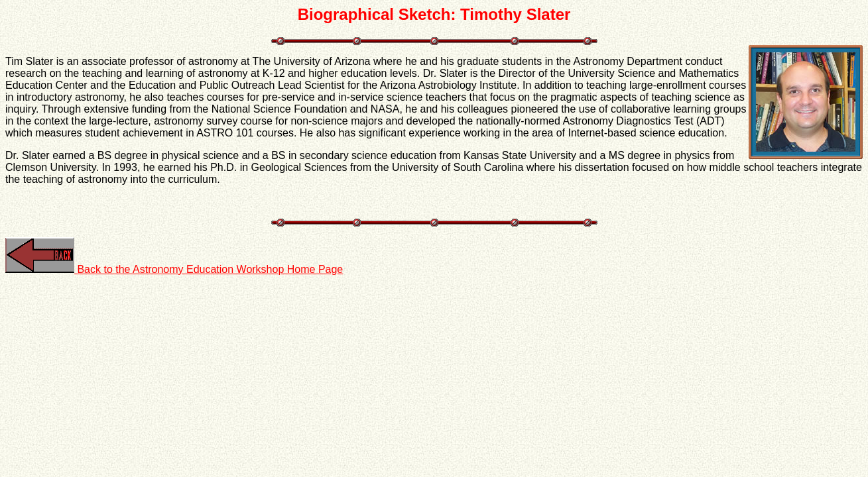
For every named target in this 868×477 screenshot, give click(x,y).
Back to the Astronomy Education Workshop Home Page (174, 269)
